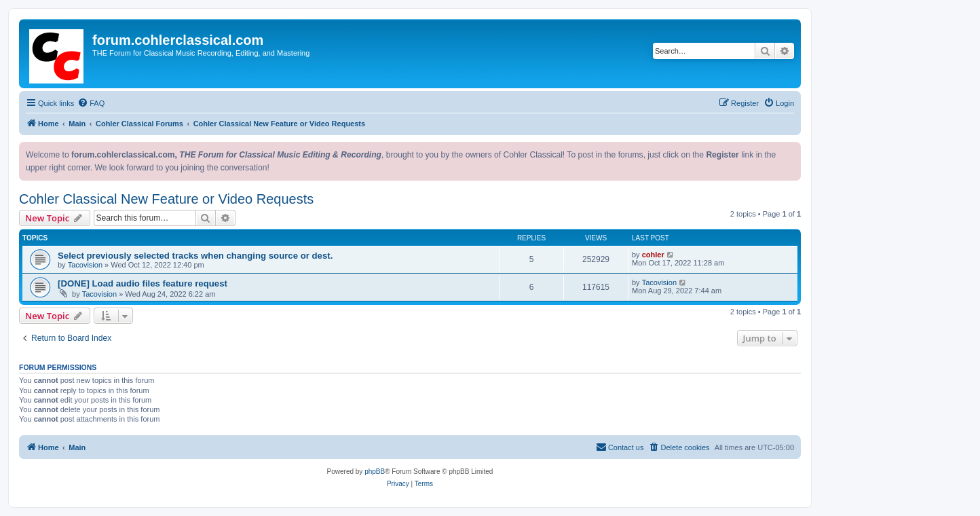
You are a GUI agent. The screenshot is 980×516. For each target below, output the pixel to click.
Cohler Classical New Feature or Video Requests (166, 199)
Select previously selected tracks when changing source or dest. (195, 256)
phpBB (375, 472)
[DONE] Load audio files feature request (143, 283)
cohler (653, 255)
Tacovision (85, 265)
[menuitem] (91, 103)
